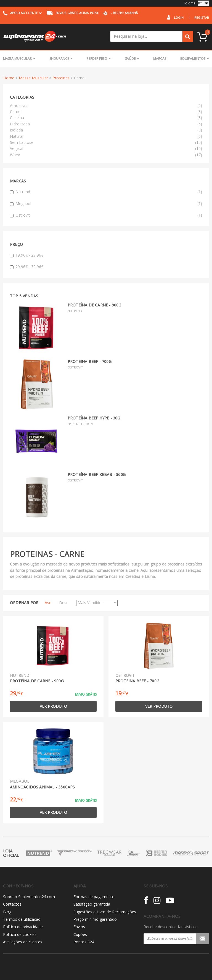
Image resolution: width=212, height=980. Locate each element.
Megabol (106, 204)
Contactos (12, 904)
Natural (17, 136)
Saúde (132, 59)
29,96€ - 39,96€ (27, 267)
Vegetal (17, 148)
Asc (48, 603)
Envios (79, 927)
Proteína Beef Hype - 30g (94, 418)
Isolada (16, 130)
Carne (15, 111)
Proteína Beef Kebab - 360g (97, 474)
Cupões (80, 934)
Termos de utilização (22, 919)
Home (9, 78)
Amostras (19, 105)
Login (179, 17)
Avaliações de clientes (23, 942)
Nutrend (106, 192)
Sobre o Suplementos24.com (29, 897)
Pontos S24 (84, 942)
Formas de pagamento (94, 897)
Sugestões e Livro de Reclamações (105, 912)
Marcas (160, 59)
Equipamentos (195, 59)
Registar (202, 17)
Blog (7, 912)
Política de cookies (20, 934)
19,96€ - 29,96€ (27, 255)
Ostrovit (106, 215)
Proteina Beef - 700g (90, 361)
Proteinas (61, 78)
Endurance (61, 59)
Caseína (17, 118)
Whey (15, 155)
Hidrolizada (20, 124)
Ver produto (53, 706)
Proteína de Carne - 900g (95, 305)
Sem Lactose (22, 142)
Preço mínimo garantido (95, 919)
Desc (64, 603)
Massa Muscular (19, 59)
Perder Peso (99, 59)
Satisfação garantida (92, 904)
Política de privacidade (23, 927)
